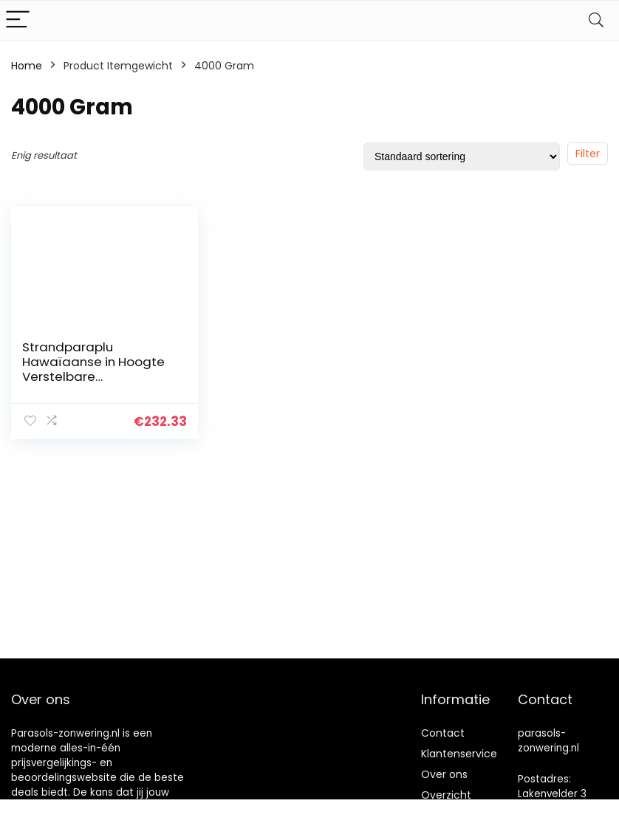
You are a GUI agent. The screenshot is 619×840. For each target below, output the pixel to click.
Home (27, 66)
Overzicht (446, 795)
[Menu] (18, 20)
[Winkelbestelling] (462, 156)
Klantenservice (459, 754)
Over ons (444, 774)
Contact (443, 733)
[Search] (596, 20)
